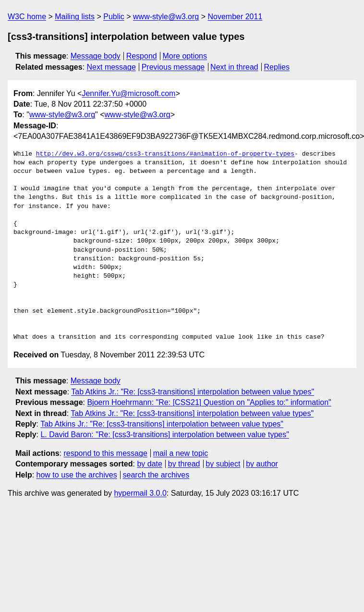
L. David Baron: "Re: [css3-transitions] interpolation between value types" (164, 435)
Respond (142, 56)
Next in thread (234, 67)
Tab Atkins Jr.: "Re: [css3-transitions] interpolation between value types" (193, 392)
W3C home (27, 17)
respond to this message (105, 453)
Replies (277, 67)
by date (149, 464)
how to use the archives (77, 475)
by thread (184, 464)
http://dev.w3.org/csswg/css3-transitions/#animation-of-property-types (165, 154)
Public (114, 17)
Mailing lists (75, 17)
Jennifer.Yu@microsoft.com (128, 93)
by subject (223, 464)
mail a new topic (181, 453)
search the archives (156, 475)
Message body (96, 56)
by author (262, 464)
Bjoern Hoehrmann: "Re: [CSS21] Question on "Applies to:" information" (209, 402)
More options (185, 56)
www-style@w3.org (166, 17)
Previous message (173, 67)
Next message (111, 67)
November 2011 (235, 17)
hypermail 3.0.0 (140, 493)
